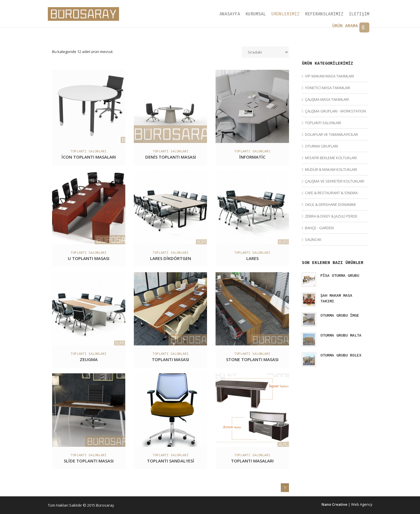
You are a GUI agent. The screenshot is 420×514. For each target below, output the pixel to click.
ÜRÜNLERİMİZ (285, 14)
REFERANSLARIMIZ (324, 14)
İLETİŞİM (359, 14)
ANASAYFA (230, 14)
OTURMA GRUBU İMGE (340, 315)
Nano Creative (334, 504)
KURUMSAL (256, 14)
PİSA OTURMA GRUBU (340, 275)
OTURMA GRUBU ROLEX (341, 355)
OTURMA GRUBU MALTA (341, 335)
